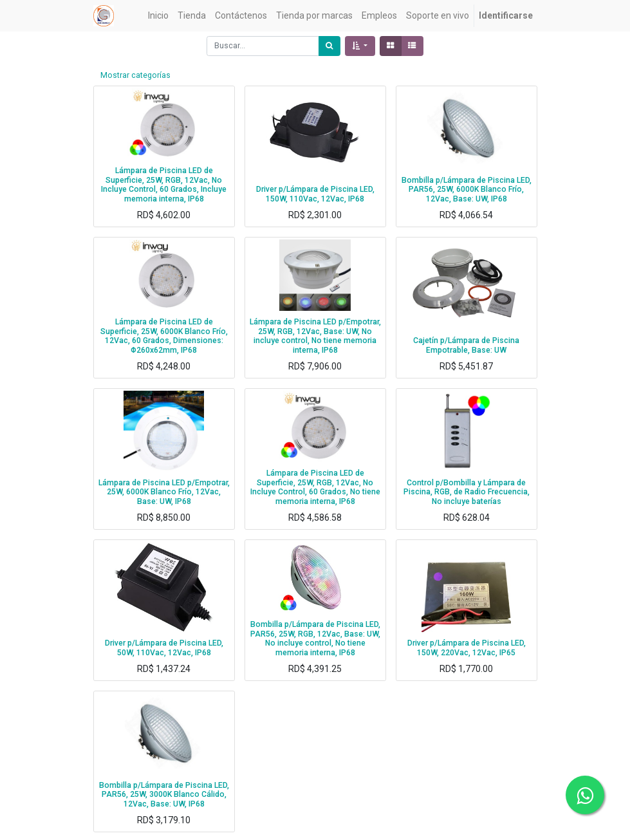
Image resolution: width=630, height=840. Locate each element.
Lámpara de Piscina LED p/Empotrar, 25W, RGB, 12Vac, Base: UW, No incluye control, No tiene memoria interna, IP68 (315, 336)
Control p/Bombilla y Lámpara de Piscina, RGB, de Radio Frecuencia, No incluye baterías (467, 492)
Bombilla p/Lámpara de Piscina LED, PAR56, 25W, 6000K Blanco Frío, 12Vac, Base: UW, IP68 (467, 190)
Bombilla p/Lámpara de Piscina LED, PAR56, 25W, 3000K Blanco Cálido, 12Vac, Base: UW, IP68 (164, 795)
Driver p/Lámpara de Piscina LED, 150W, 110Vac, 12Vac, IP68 (315, 194)
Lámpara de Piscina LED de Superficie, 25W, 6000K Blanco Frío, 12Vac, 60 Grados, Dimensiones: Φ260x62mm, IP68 (164, 336)
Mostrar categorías (135, 75)
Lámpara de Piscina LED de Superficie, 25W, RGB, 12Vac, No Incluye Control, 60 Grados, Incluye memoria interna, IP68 (164, 185)
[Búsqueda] (329, 46)
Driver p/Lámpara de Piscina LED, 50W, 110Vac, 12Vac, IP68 (164, 648)
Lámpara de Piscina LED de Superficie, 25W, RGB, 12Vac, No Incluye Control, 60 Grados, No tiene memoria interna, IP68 (315, 487)
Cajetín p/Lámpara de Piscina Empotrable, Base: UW (466, 345)
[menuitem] (158, 16)
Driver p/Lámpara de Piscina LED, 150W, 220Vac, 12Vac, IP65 (467, 648)
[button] (360, 46)
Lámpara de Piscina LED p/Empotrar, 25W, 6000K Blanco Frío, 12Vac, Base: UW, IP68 (164, 492)
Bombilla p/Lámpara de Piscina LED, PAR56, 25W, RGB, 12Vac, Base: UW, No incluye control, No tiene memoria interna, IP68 (315, 639)
